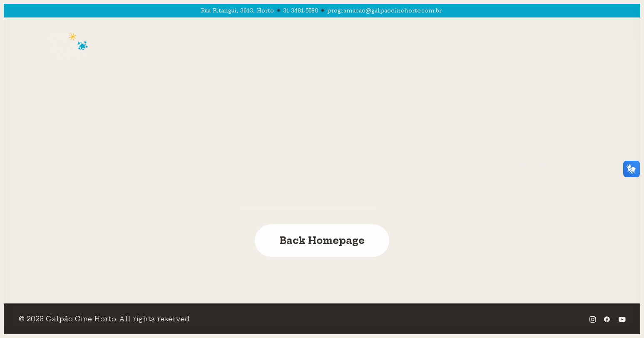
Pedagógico (292, 46)
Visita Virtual (375, 46)
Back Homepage (322, 241)
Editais (487, 46)
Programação (211, 46)
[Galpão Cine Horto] (68, 46)
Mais (531, 46)
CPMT (440, 46)
